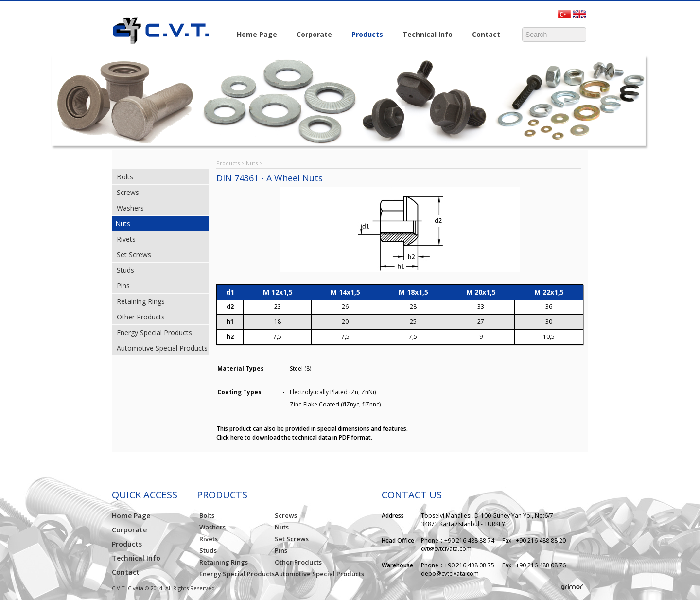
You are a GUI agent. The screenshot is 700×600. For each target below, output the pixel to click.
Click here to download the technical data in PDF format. (294, 437)
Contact (484, 35)
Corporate (312, 35)
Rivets (126, 239)
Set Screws (134, 255)
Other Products (141, 317)
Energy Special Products (154, 332)
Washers (130, 208)
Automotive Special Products (162, 348)
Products (365, 35)
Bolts (125, 177)
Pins (123, 286)
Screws (128, 192)
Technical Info (425, 35)
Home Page (257, 34)
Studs (125, 270)
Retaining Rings (141, 301)
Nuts (123, 223)
